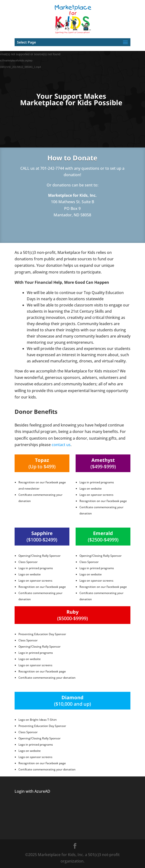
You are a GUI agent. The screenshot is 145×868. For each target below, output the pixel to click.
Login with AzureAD (32, 791)
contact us (61, 445)
